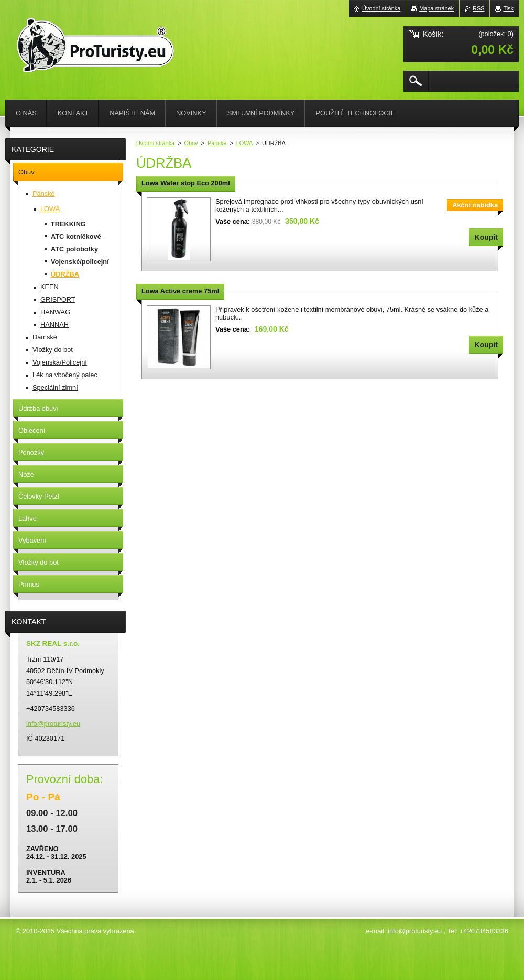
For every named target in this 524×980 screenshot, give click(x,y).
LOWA (244, 143)
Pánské (217, 143)
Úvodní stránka (155, 143)
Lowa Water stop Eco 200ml (186, 183)
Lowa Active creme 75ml (180, 291)
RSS (478, 8)
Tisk (508, 8)
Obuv (191, 143)
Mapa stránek (436, 8)
